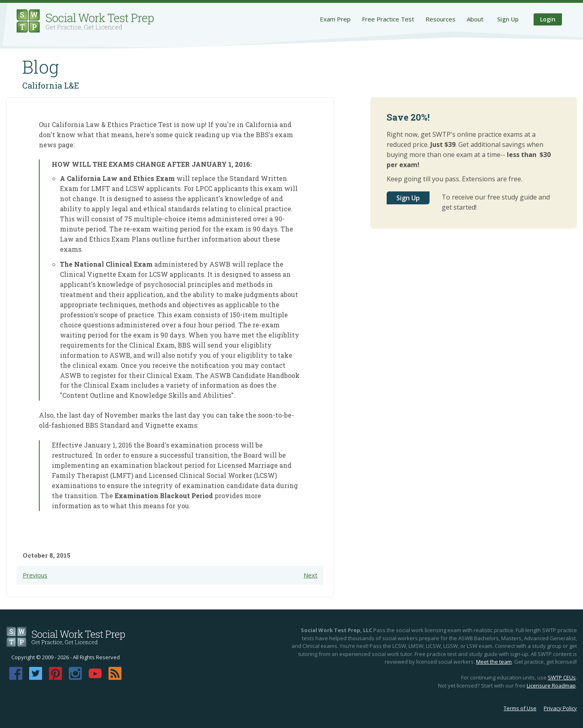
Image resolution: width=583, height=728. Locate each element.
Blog (41, 67)
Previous (35, 575)
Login (548, 19)
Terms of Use (520, 708)
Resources (440, 19)
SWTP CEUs (562, 677)
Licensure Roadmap (551, 686)
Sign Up (508, 19)
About (475, 19)
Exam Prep (335, 19)
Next (311, 575)
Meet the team (494, 662)
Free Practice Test (388, 19)
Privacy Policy (560, 708)
